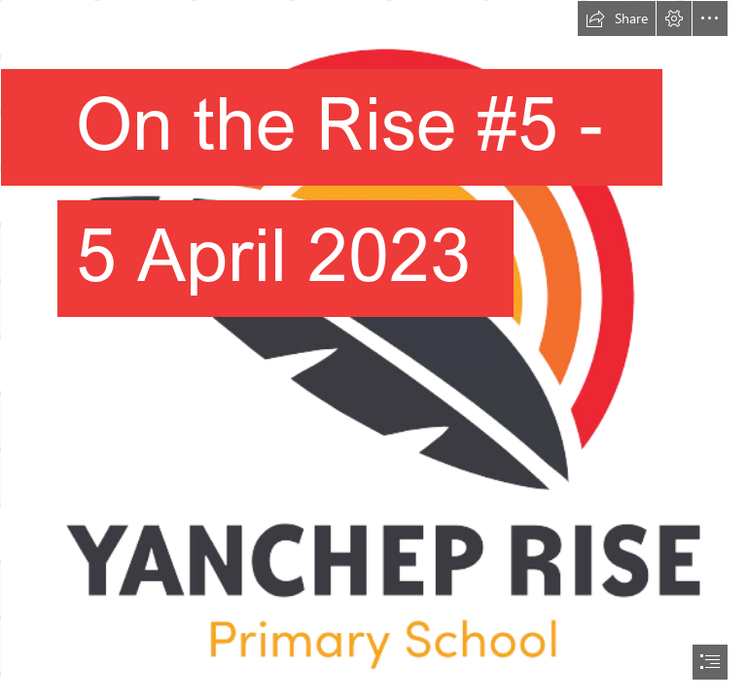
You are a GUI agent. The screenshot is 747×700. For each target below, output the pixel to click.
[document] (373, 350)
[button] (617, 18)
